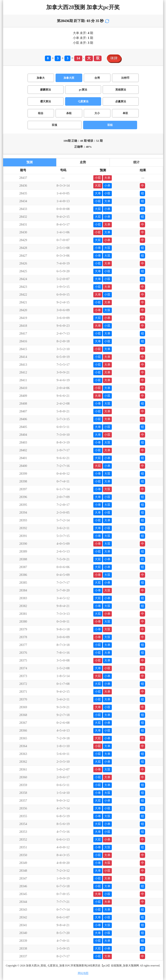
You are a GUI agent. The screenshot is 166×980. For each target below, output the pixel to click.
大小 (97, 113)
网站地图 (83, 973)
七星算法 (83, 101)
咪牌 (114, 58)
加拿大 (41, 78)
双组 (110, 125)
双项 (54, 125)
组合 (41, 113)
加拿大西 (69, 78)
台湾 (97, 78)
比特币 (125, 78)
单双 (125, 113)
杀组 (69, 113)
